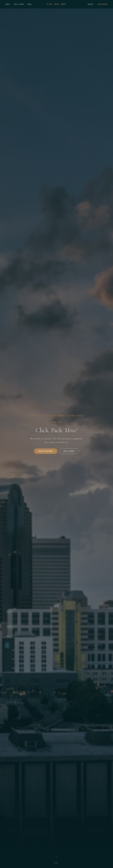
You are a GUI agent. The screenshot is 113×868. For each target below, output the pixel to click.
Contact (91, 4)
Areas (30, 4)
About (8, 4)
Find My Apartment (46, 451)
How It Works (19, 4)
